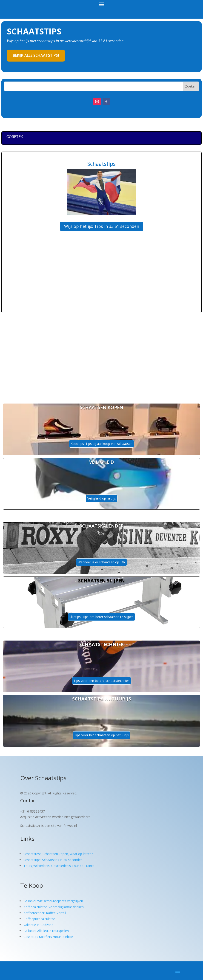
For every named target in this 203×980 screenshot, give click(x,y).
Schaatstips (32, 860)
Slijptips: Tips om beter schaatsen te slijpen (101, 617)
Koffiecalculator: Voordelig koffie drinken (54, 907)
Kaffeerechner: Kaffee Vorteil (45, 913)
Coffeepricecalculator (39, 919)
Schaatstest (32, 854)
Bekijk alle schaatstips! (36, 55)
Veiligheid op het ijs (102, 498)
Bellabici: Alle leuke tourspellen (46, 931)
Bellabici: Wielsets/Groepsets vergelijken (53, 901)
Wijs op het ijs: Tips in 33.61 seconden (102, 226)
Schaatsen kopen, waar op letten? (68, 854)
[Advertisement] (83, 280)
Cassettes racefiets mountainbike (48, 937)
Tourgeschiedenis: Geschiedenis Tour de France (59, 866)
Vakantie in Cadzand (38, 925)
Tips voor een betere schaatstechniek (101, 681)
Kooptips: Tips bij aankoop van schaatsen (101, 444)
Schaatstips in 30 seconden (62, 860)
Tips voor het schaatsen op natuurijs (101, 735)
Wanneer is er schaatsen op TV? (101, 562)
